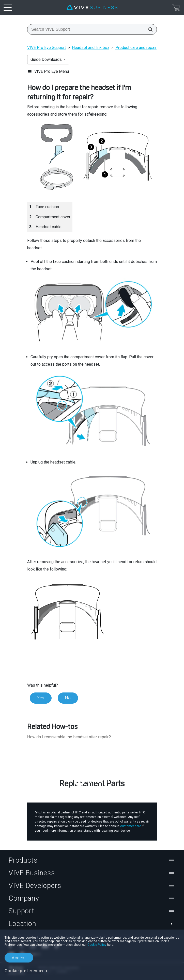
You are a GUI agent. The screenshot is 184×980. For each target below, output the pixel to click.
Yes (41, 698)
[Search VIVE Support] (149, 29)
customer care (131, 826)
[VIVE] (92, 8)
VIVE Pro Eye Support (47, 48)
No (68, 698)
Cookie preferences (25, 971)
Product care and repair (136, 48)
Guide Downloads (47, 59)
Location (92, 924)
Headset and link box (91, 48)
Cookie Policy (97, 945)
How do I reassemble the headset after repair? (69, 737)
